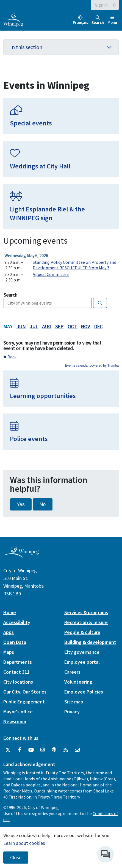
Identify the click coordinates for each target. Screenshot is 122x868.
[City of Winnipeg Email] (77, 750)
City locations (18, 682)
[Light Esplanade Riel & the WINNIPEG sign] (61, 206)
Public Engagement (24, 702)
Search (98, 20)
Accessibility (17, 622)
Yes (21, 504)
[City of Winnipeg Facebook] (20, 750)
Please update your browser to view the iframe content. (61, 268)
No (43, 504)
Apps (9, 632)
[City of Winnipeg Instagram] (43, 750)
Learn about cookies (24, 843)
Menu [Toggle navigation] (112, 20)
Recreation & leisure (86, 622)
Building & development (90, 642)
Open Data (15, 642)
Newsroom (15, 721)
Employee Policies (84, 692)
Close (16, 858)
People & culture (82, 632)
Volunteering (78, 682)
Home (10, 612)
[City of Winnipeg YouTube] (31, 750)
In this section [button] (61, 47)
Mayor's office (18, 712)
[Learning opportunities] (61, 389)
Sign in (101, 5)
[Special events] (61, 116)
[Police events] (61, 432)
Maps (9, 652)
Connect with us (21, 738)
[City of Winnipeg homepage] (21, 556)
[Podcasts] (54, 750)
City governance (82, 652)
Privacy (72, 712)
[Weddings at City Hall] (61, 159)
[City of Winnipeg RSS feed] (66, 750)
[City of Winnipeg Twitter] (8, 750)
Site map (74, 702)
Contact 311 (16, 672)
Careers (72, 672)
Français (81, 22)
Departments (18, 662)
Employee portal (82, 662)
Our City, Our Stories (25, 692)
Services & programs (86, 612)
